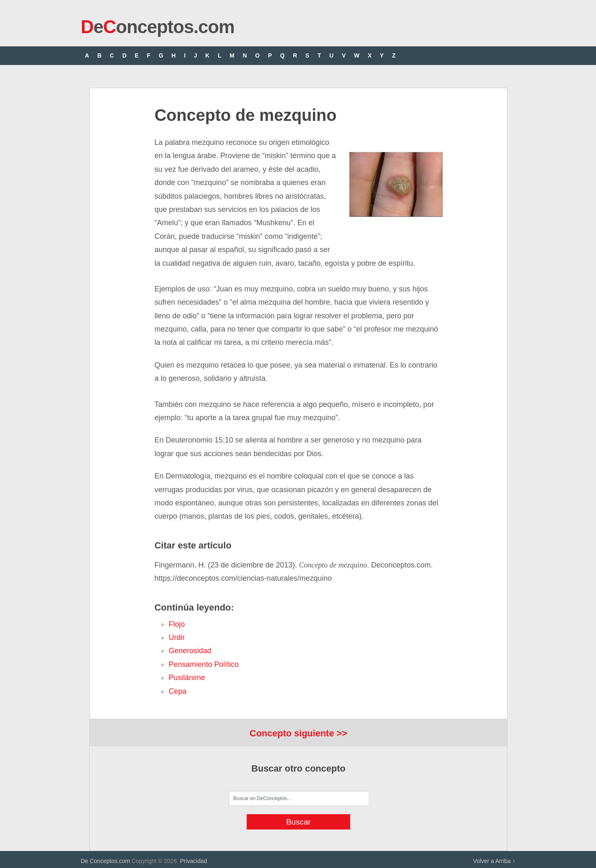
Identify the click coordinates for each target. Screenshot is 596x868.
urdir (177, 637)
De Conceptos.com (105, 861)
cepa (177, 691)
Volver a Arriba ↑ (494, 861)
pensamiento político (203, 664)
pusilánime (187, 678)
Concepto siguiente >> (298, 733)
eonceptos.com (157, 27)
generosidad (190, 651)
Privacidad (193, 861)
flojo (177, 624)
